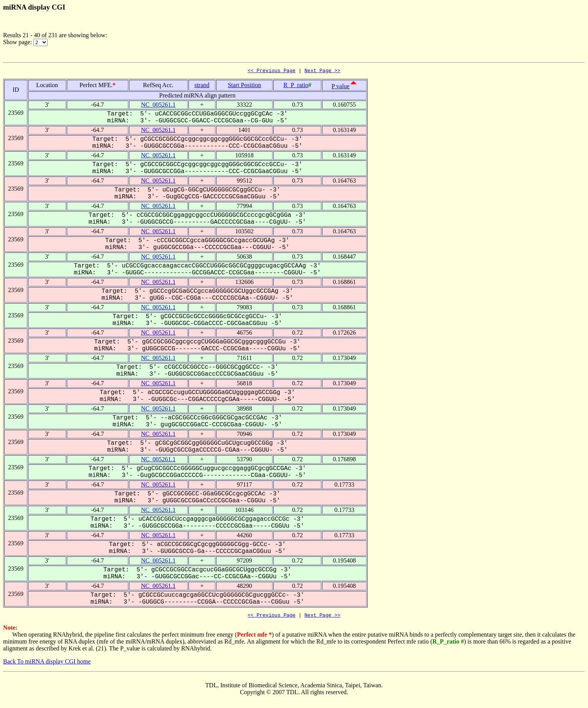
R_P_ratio (296, 86)
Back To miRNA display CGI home (47, 664)
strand (202, 86)
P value (341, 87)
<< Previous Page (272, 71)
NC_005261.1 (158, 106)
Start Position (244, 86)
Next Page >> (322, 71)
